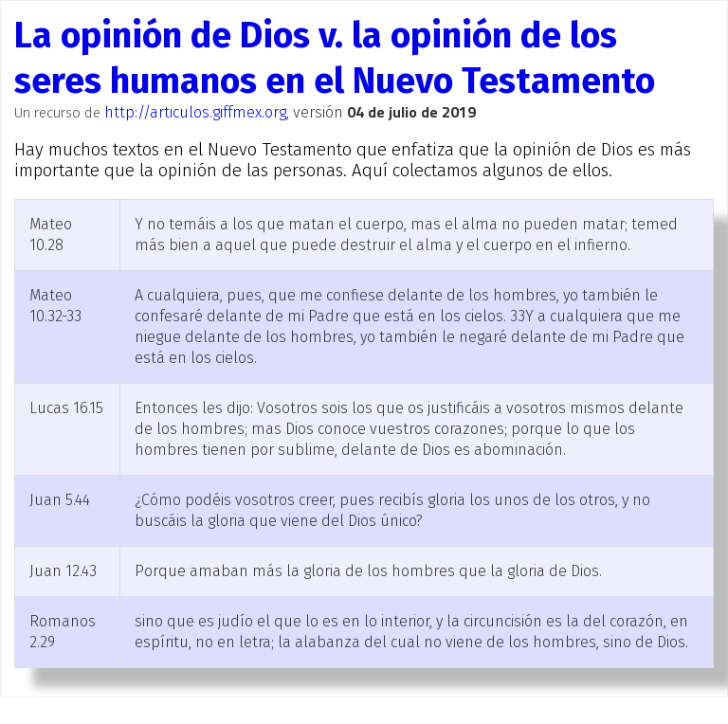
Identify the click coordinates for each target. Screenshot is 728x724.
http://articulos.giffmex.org (195, 112)
